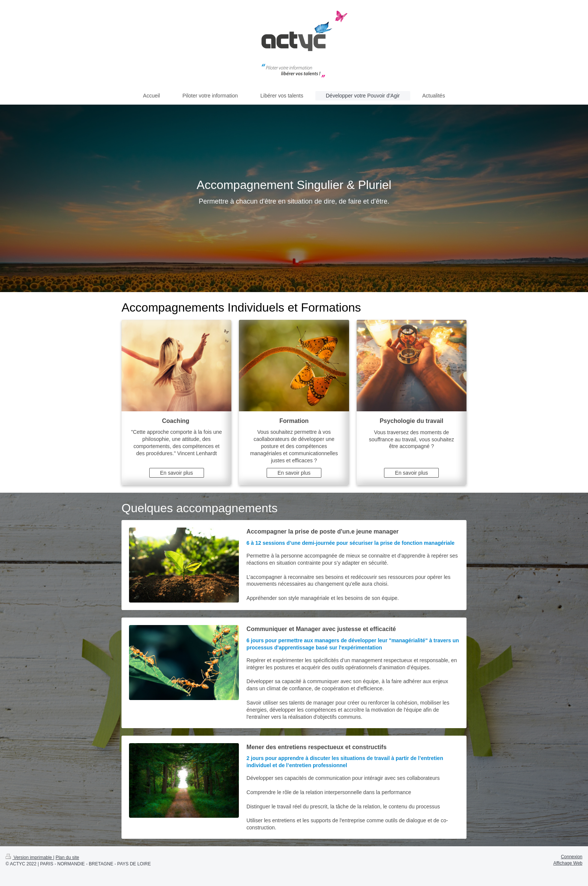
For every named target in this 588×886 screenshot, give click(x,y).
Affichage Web (568, 863)
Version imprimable (29, 858)
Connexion (572, 857)
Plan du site (67, 858)
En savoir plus (177, 473)
